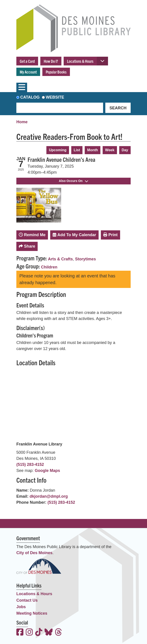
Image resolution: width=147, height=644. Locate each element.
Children (49, 267)
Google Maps (47, 471)
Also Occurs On (74, 181)
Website (55, 97)
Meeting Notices (32, 613)
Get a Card (27, 61)
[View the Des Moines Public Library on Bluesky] (49, 633)
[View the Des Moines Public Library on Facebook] (20, 633)
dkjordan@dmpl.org (49, 496)
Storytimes (85, 259)
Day (125, 150)
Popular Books (56, 72)
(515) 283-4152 (30, 465)
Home (22, 122)
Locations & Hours (80, 61)
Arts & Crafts (60, 259)
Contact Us (27, 600)
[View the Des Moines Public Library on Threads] (58, 633)
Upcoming (58, 150)
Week (110, 150)
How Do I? (51, 61)
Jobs (21, 607)
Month (93, 150)
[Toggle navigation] (22, 87)
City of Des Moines (34, 553)
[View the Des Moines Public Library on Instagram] (29, 633)
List (77, 150)
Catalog (30, 97)
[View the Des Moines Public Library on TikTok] (39, 633)
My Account (28, 72)
